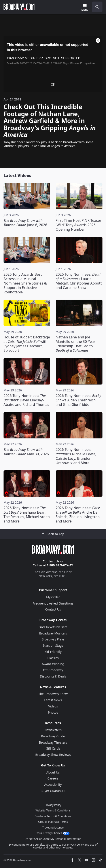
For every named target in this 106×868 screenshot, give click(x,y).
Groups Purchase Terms (53, 822)
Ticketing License (53, 828)
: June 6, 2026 (25, 223)
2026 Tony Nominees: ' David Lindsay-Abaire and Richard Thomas (26, 400)
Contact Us (51, 561)
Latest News (53, 700)
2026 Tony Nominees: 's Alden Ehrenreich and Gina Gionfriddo (78, 400)
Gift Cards (53, 748)
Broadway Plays (53, 639)
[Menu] (85, 8)
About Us (53, 772)
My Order (53, 597)
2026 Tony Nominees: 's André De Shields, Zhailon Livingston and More (78, 515)
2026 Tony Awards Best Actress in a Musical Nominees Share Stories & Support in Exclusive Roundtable (25, 283)
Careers (53, 778)
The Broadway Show (53, 694)
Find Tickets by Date (53, 627)
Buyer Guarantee (53, 791)
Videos (53, 706)
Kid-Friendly (53, 652)
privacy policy (76, 845)
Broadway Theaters (53, 742)
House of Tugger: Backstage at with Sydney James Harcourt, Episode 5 (27, 344)
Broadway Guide (53, 736)
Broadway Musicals (53, 633)
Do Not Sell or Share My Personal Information (53, 839)
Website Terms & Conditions (53, 810)
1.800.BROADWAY (60, 565)
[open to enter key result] (97, 7)
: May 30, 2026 (26, 452)
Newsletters (53, 730)
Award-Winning (53, 664)
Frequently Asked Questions (53, 603)
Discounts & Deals (53, 676)
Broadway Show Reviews (53, 755)
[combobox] (95, 7)
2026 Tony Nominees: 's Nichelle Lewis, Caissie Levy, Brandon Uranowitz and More (76, 456)
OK (53, 84)
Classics (53, 658)
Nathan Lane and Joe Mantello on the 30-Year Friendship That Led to (75, 344)
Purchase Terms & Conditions (53, 816)
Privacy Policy (53, 805)
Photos (53, 712)
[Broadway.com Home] (19, 7)
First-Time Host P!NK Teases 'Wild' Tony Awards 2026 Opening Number (79, 225)
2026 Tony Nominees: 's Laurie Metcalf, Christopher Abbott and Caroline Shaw (79, 281)
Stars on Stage (53, 645)
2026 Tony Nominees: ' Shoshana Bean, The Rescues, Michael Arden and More (27, 515)
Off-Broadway (53, 670)
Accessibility (53, 785)
